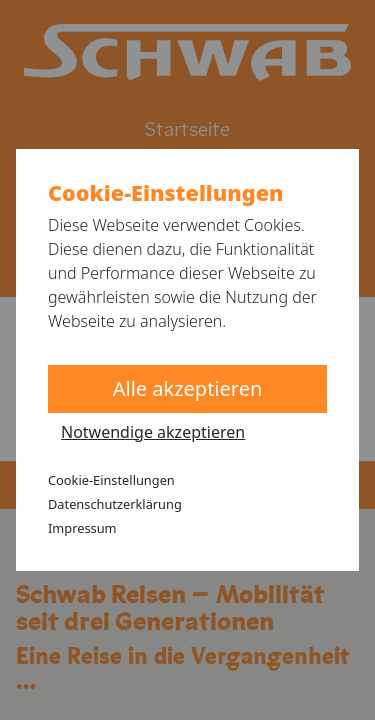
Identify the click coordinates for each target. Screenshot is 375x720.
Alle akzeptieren (188, 388)
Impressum (82, 528)
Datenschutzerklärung (115, 504)
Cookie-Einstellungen (111, 480)
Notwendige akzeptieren (153, 432)
